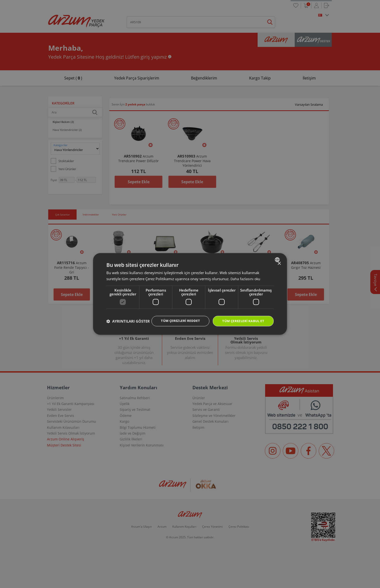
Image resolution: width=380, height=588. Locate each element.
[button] (128, 330)
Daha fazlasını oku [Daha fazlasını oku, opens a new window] (246, 274)
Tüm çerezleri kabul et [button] (241, 316)
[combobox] (278, 255)
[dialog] (190, 294)
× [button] (279, 259)
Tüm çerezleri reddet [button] (175, 316)
